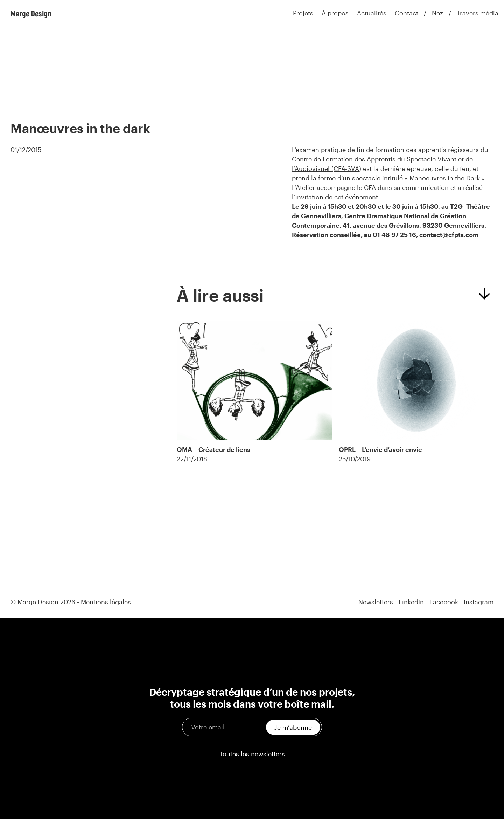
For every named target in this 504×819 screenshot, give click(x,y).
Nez (437, 13)
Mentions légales (106, 602)
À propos (335, 13)
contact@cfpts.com (449, 235)
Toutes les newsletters (252, 754)
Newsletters (376, 602)
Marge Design (31, 13)
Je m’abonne (293, 727)
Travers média (478, 13)
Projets (303, 13)
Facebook (444, 602)
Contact (407, 13)
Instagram (479, 602)
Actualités (372, 13)
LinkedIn (411, 602)
